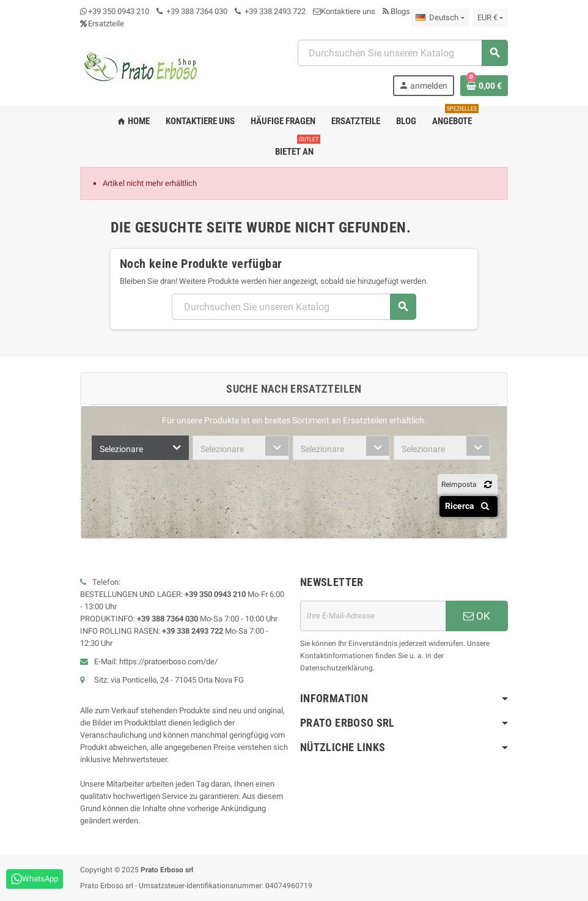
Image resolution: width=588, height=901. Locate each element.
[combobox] (140, 448)
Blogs (396, 11)
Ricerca (469, 506)
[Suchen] (402, 53)
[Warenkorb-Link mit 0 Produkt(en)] (484, 86)
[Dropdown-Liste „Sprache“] (440, 18)
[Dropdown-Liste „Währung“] (490, 18)
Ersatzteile (102, 24)
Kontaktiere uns (344, 11)
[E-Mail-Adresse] (373, 616)
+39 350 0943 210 (119, 11)
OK (477, 616)
